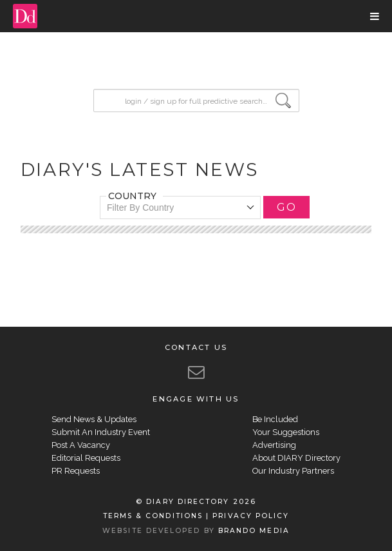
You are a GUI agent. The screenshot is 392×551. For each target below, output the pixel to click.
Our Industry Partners (293, 471)
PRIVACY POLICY (251, 516)
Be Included (275, 419)
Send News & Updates (94, 419)
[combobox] (180, 208)
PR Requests (76, 471)
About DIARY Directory (296, 458)
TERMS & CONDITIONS (153, 516)
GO (286, 207)
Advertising (274, 445)
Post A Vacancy (81, 445)
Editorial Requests (86, 458)
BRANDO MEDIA (254, 531)
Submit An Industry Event (101, 432)
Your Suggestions (286, 432)
